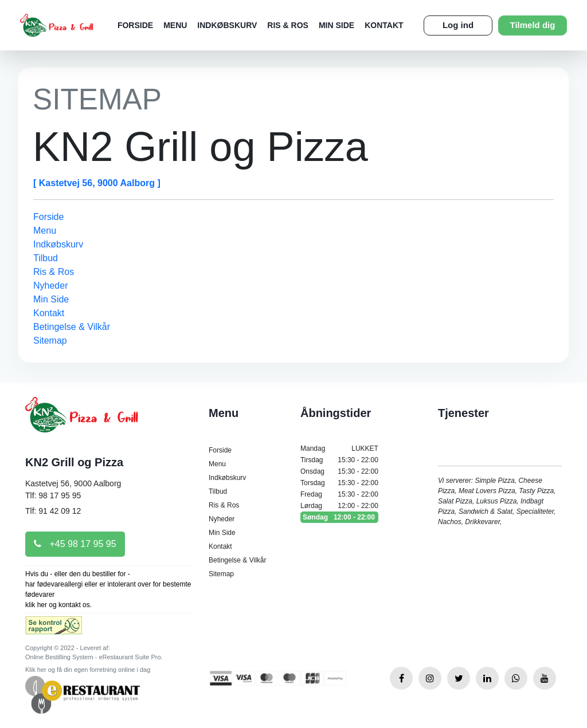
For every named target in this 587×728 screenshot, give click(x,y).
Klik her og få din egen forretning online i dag (88, 670)
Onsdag (339, 471)
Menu (175, 25)
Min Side (336, 25)
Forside (135, 25)
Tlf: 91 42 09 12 (53, 511)
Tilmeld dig (533, 25)
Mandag (339, 448)
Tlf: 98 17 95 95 (53, 495)
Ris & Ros (288, 25)
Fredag (339, 494)
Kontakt (384, 25)
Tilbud (46, 258)
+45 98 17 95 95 (75, 544)
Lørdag (339, 506)
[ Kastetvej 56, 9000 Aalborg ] (97, 183)
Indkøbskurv (227, 25)
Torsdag (339, 483)
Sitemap (50, 341)
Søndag (339, 517)
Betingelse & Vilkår (72, 327)
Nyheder (50, 286)
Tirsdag (339, 460)
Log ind (458, 25)
